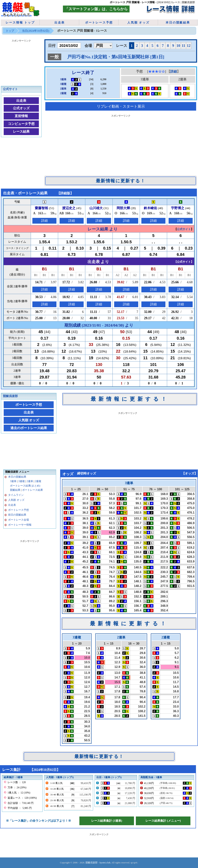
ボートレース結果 (33, 490)
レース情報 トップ (20, 23)
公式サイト (10, 89)
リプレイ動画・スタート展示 (121, 106)
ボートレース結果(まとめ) (25, 486)
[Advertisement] (121, 144)
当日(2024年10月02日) (36, 31)
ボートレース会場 (19, 520)
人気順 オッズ (138, 23)
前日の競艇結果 (17, 515)
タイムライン (16, 495)
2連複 (38, 481)
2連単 (30, 481)
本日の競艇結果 (178, 23)
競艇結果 (15, 490)
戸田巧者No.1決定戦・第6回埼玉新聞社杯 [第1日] (116, 57)
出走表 (60, 23)
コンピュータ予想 (21, 124)
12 (189, 46)
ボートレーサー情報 (20, 525)
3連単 (13, 481)
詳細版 (65, 193)
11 (183, 46)
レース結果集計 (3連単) (107, 821)
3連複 (22, 481)
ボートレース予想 (99, 23)
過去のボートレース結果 (29, 428)
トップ (10, 31)
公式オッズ (21, 108)
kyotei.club (105, 863)
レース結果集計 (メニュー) (163, 821)
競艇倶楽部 (10, 396)
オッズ (190, 473)
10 (178, 46)
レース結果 (21, 132)
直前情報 (21, 116)
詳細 (174, 72)
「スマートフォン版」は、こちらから (96, 9)
